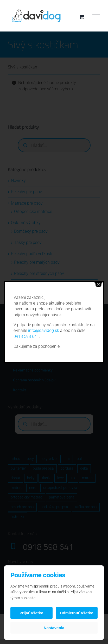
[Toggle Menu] (96, 17)
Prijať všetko (31, 613)
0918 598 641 (26, 336)
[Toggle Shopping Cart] (82, 17)
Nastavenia (54, 628)
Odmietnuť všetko (77, 613)
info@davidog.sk (44, 330)
